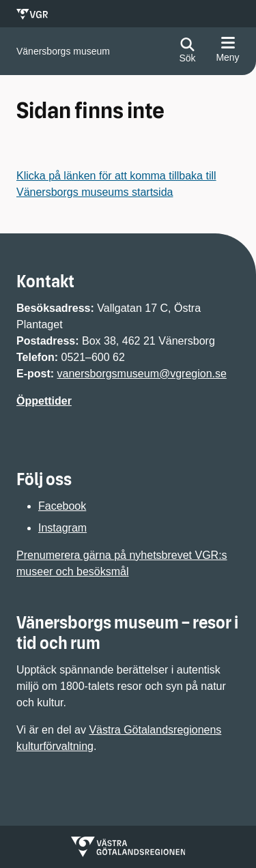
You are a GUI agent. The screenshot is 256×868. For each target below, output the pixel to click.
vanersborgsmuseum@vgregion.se (142, 374)
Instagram (62, 528)
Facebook (62, 506)
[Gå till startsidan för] (63, 52)
